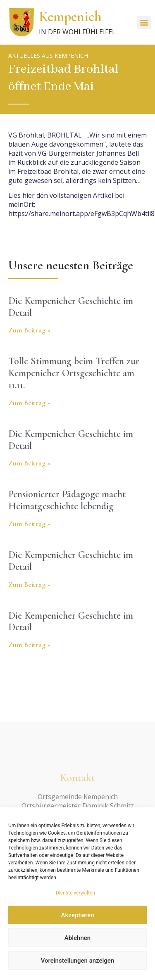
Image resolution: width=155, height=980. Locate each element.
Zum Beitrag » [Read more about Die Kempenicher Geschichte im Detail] (29, 330)
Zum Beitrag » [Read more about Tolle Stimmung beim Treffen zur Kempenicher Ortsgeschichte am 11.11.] (29, 403)
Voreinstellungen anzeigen (78, 961)
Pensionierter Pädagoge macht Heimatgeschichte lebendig (67, 500)
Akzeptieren (77, 915)
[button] (144, 23)
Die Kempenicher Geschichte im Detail (71, 307)
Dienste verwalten (75, 893)
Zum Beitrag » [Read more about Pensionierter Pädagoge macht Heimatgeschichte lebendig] (29, 524)
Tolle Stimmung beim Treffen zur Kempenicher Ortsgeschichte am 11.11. (74, 373)
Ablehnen (77, 938)
